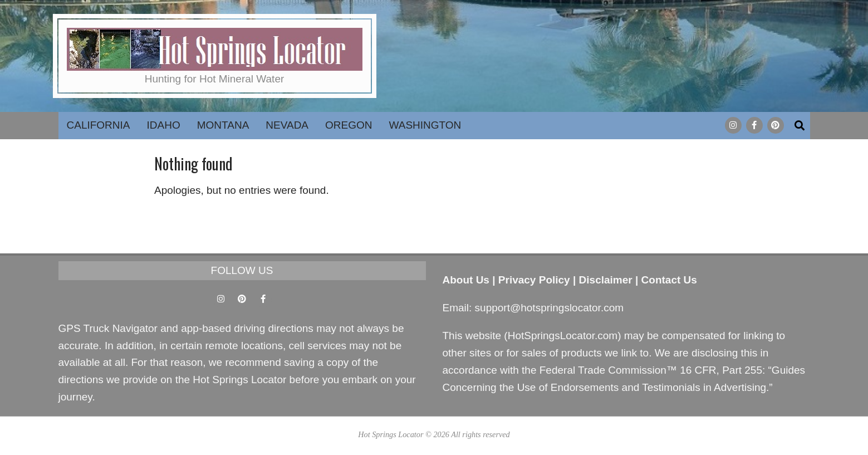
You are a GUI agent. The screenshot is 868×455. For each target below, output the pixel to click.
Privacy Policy (534, 280)
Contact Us (669, 280)
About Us (466, 280)
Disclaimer (606, 280)
